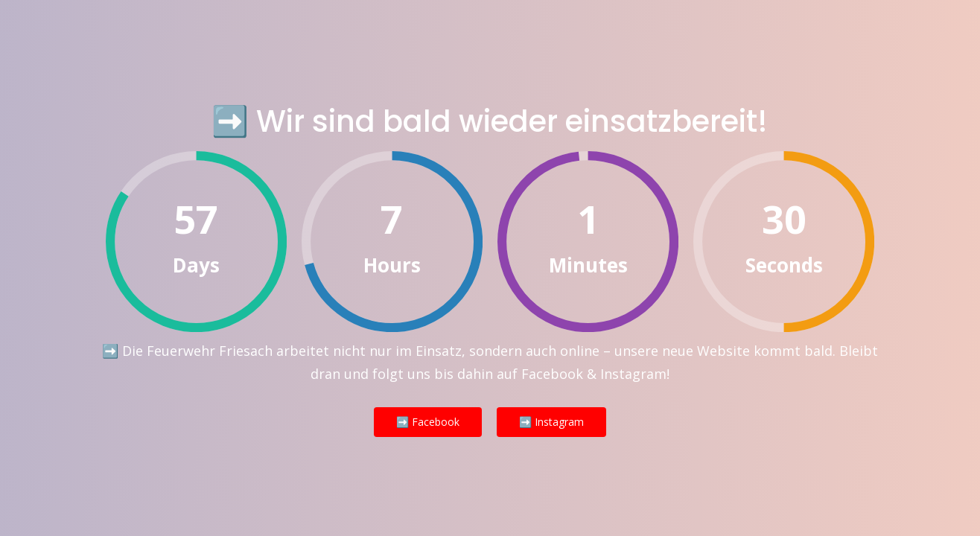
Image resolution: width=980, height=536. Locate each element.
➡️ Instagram (551, 422)
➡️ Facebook (428, 422)
